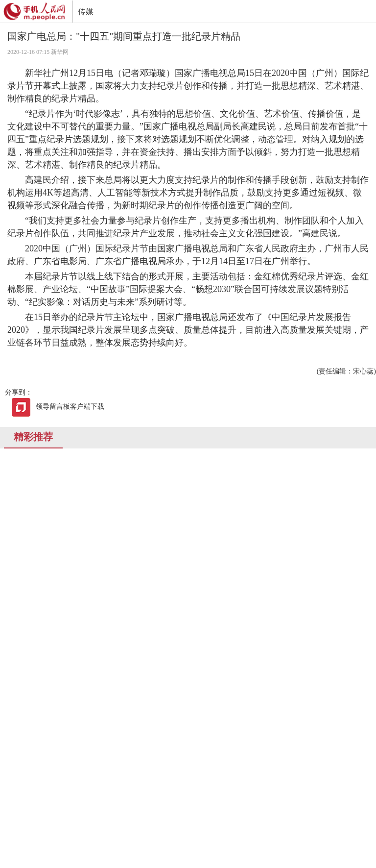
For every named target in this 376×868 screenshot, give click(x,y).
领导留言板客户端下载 (58, 407)
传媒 (86, 12)
